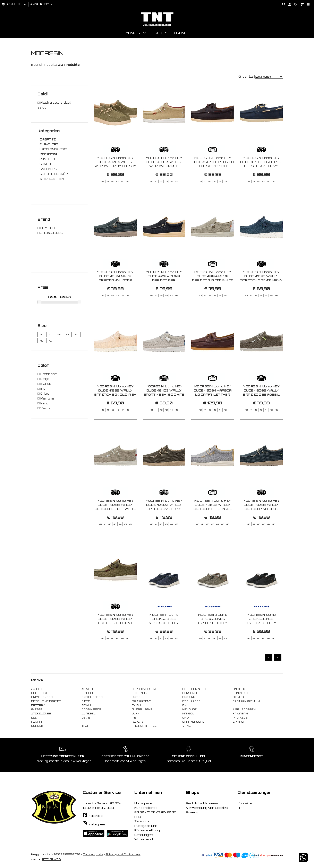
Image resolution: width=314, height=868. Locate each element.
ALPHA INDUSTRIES (146, 690)
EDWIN (86, 706)
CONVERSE (241, 694)
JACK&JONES (41, 715)
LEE (34, 719)
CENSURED (190, 694)
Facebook (97, 817)
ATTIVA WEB (51, 860)
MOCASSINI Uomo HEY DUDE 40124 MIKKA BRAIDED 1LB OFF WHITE (213, 297)
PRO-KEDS (240, 719)
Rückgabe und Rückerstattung (147, 829)
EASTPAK (38, 706)
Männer (133, 34)
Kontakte (245, 804)
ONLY (186, 719)
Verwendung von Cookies (207, 809)
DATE (136, 698)
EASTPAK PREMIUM (246, 702)
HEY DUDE (189, 711)
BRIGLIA (87, 694)
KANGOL (188, 715)
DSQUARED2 (191, 702)
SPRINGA (239, 723)
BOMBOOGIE (40, 694)
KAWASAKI (240, 715)
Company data (93, 855)
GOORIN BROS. (92, 711)
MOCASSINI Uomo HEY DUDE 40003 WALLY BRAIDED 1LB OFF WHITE (115, 526)
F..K (184, 706)
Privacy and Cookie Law (123, 855)
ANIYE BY (239, 690)
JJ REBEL (88, 715)
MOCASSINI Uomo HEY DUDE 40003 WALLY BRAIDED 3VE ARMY (164, 526)
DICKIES (238, 698)
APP (241, 809)
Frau (157, 34)
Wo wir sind (144, 840)
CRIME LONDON (42, 698)
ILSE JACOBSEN (244, 711)
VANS (186, 727)
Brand (180, 34)
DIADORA (189, 698)
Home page (143, 804)
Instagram (97, 825)
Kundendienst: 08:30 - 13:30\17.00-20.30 (155, 811)
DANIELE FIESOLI (93, 698)
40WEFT (87, 690)
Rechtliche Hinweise (202, 804)
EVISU (136, 706)
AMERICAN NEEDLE (196, 690)
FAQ (138, 818)
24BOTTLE (39, 690)
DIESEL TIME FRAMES (46, 702)
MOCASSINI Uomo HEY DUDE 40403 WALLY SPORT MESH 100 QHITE (164, 411)
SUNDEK (37, 727)
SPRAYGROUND (193, 723)
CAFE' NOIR (140, 694)
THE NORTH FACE (144, 727)
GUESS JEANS (142, 711)
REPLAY (138, 723)
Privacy (192, 813)
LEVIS (86, 719)
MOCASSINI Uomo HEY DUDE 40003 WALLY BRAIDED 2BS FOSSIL (261, 411)
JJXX (136, 715)
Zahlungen (143, 822)
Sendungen (144, 836)
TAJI (85, 727)
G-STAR (37, 711)
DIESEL (87, 702)
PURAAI (36, 723)
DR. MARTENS (142, 702)
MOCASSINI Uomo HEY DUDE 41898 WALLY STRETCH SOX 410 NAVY (261, 297)
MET (135, 719)
